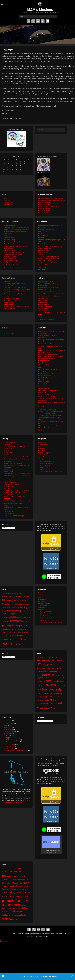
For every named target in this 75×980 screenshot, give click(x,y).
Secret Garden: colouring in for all (14, 252)
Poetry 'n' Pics (45, 467)
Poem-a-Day (7, 480)
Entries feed (7, 200)
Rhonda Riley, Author (10, 482)
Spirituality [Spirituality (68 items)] (18, 636)
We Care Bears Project (11, 265)
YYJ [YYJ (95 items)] (18, 644)
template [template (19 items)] (16, 640)
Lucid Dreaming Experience (47, 373)
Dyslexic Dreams (9, 449)
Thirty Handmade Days (11, 261)
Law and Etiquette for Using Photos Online (51, 294)
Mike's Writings (45, 465)
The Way (7, 50)
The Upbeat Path (9, 304)
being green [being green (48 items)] (12, 601)
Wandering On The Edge (46, 319)
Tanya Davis (7, 488)
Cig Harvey (7, 444)
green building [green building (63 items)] (14, 611)
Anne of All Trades (9, 225)
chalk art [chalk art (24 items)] (26, 604)
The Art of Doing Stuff (10, 256)
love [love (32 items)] (23, 621)
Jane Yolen (7, 455)
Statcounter (4, 941)
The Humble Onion (9, 302)
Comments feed (8, 202)
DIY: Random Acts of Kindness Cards (15, 446)
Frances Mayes (8, 453)
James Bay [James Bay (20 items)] (5, 621)
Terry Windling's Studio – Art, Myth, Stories (17, 491)
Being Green (44, 444)
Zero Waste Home (44, 269)
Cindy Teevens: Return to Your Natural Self (52, 350)
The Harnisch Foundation (46, 405)
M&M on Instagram (44, 202)
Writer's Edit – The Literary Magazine (15, 516)
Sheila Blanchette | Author (12, 484)
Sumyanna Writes (44, 309)
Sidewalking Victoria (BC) (11, 298)
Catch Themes (45, 936)
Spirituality (42, 457)
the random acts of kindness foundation (50, 411)
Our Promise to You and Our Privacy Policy (54, 934)
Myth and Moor (8, 472)
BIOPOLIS (42, 227)
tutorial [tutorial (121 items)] (23, 639)
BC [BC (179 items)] (4, 600)
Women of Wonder (44, 428)
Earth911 (41, 233)
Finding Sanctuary (44, 361)
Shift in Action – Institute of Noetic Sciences (52, 403)
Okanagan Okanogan (45, 250)
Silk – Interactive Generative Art (13, 254)
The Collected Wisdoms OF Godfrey (15, 493)
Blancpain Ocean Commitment (48, 229)
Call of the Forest (44, 231)
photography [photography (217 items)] (19, 625)
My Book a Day (8, 470)
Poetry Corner (45, 470)
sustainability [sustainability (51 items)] (8, 640)
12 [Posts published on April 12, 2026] (4, 166)
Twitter (33, 21)
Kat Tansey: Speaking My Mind (48, 369)
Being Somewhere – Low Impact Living (50, 225)
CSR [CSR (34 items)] (11, 608)
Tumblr (43, 21)
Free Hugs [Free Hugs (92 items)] (23, 607)
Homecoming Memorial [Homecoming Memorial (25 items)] (22, 614)
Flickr (38, 21)
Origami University (9, 250)
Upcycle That (42, 267)
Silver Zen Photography (46, 307)
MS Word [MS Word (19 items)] (27, 621)
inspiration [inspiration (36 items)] (26, 617)
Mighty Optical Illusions (11, 244)
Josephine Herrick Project (46, 292)
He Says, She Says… (47, 461)
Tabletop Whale (8, 333)
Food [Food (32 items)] (15, 608)
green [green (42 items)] (4, 611)
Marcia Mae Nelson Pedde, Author (49, 207)
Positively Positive (44, 382)
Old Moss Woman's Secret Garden (49, 296)
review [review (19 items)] (20, 633)
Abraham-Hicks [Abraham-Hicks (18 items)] (12, 594)
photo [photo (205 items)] (6, 625)
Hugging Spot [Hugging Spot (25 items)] (6, 617)
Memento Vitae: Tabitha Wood (13, 463)
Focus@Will (42, 363)
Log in (5, 198)
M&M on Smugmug (44, 204)
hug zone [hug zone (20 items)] (20, 617)
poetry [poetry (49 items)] (5, 632)
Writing (40, 459)
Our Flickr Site (43, 300)
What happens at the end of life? (48, 426)
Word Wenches (8, 512)
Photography (42, 451)
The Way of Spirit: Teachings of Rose (50, 415)
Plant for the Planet (44, 252)
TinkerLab (7, 263)
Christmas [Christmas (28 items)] (6, 608)
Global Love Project (44, 365)
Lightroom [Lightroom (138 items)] (15, 621)
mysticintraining (43, 377)
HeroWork (41, 238)
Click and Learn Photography (47, 283)
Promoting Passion (44, 304)
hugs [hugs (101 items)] (14, 617)
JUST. (40, 367)
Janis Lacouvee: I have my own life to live (16, 457)
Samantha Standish (44, 388)
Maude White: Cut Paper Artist (13, 242)
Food (40, 446)
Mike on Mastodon (44, 211)
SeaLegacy (42, 254)
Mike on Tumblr (43, 213)
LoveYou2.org (43, 371)
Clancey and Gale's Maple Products (15, 288)
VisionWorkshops (44, 317)
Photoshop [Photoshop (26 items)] (24, 630)
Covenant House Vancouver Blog (49, 354)
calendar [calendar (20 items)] (13, 604)
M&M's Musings (40, 10)
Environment (42, 442)
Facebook (29, 21)
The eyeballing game (10, 259)
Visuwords (7, 505)
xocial (40, 430)
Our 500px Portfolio (44, 298)
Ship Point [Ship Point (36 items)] (9, 636)
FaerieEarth (7, 451)
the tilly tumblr (8, 495)
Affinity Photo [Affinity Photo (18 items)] (25, 597)
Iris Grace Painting (9, 240)
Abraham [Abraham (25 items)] (5, 593)
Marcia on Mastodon (45, 209)
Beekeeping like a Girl (10, 281)
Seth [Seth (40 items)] (23, 633)
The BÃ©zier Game (44, 311)
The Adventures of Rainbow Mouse (51, 472)
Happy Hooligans (9, 238)
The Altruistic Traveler (10, 300)
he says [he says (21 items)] (23, 611)
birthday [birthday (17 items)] (19, 601)
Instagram (47, 21)
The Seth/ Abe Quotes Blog (47, 413)
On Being (41, 380)
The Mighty (42, 407)
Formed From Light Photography (48, 288)
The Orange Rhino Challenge (47, 409)
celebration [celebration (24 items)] (19, 604)
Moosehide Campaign (45, 375)
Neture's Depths (43, 244)
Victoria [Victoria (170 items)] (7, 644)
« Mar (4, 172)
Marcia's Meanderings (47, 463)
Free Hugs (44, 455)
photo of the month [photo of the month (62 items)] (11, 629)
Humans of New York (45, 290)
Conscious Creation (44, 352)
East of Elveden (43, 235)
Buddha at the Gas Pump (46, 344)
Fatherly (6, 235)
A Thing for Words (9, 442)
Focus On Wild (43, 286)
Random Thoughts (44, 453)
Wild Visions (7, 267)
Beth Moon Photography (46, 281)
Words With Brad (9, 514)
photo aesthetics (43, 302)
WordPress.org (8, 204)
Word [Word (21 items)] (14, 644)
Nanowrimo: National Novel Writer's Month (17, 474)
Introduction (42, 449)
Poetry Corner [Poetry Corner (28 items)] (13, 633)
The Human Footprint (45, 261)
